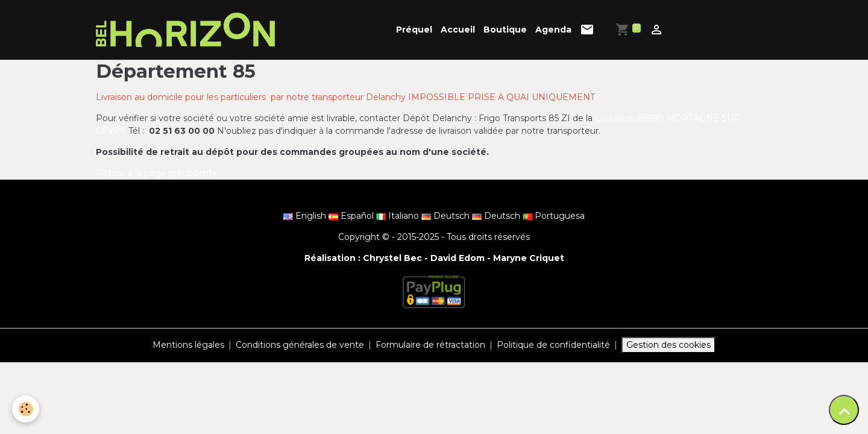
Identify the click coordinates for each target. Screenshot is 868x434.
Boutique (505, 30)
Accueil (458, 30)
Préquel (414, 30)
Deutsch (447, 216)
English (306, 216)
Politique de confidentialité (553, 345)
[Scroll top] (844, 410)
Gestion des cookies (668, 345)
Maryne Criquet (529, 258)
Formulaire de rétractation (430, 345)
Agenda (553, 30)
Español (352, 216)
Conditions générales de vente (300, 345)
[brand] (187, 30)
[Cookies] (26, 409)
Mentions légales (188, 345)
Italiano (399, 216)
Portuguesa (554, 216)
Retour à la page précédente (157, 173)
